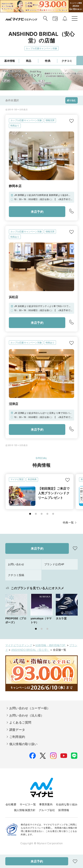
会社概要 (11, 804)
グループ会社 (47, 810)
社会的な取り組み (67, 804)
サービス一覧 (28, 804)
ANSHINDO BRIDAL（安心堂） (30, 650)
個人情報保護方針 (25, 810)
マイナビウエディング (19, 645)
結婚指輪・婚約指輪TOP (51, 645)
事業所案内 (46, 804)
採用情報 (64, 810)
